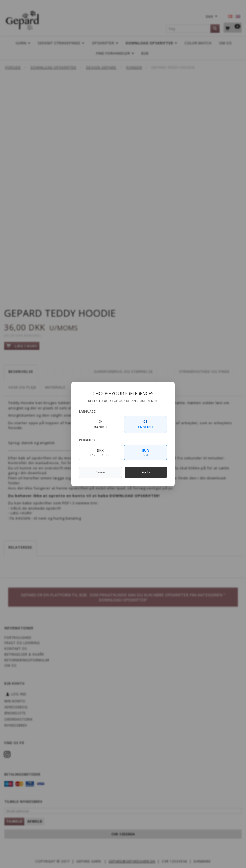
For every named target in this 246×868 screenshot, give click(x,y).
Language (87, 412)
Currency (87, 440)
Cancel (100, 472)
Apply (146, 472)
